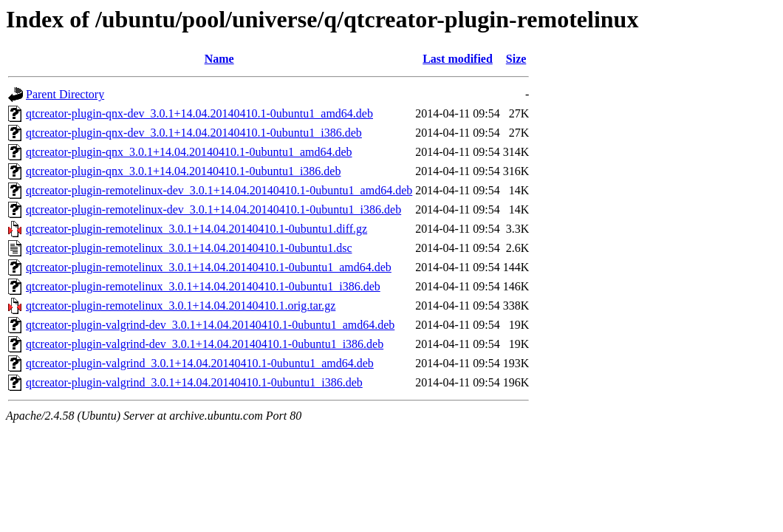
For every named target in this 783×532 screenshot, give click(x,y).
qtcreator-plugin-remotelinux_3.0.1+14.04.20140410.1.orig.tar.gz (181, 306)
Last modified (458, 59)
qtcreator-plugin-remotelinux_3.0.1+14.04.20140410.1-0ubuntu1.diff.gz (196, 229)
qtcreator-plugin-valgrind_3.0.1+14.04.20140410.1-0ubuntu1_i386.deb (194, 382)
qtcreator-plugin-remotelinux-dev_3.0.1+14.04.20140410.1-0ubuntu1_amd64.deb (219, 190)
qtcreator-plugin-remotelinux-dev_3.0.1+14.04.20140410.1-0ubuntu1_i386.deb (213, 209)
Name (219, 59)
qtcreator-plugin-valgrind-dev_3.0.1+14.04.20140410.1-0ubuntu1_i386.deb (205, 344)
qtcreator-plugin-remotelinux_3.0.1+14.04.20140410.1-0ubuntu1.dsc (189, 248)
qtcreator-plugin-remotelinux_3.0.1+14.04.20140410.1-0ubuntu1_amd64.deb (209, 267)
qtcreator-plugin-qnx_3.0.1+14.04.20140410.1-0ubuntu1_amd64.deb (189, 152)
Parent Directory (65, 94)
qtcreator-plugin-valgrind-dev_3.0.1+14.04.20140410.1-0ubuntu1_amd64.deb (210, 325)
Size (516, 59)
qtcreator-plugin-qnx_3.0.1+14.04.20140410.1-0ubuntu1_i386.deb (183, 171)
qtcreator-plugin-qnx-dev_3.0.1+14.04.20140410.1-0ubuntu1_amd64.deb (199, 113)
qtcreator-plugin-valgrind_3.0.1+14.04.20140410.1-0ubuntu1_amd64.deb (200, 363)
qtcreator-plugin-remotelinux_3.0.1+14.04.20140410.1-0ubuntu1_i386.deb (203, 286)
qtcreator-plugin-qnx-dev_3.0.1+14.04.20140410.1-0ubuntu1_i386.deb (194, 133)
